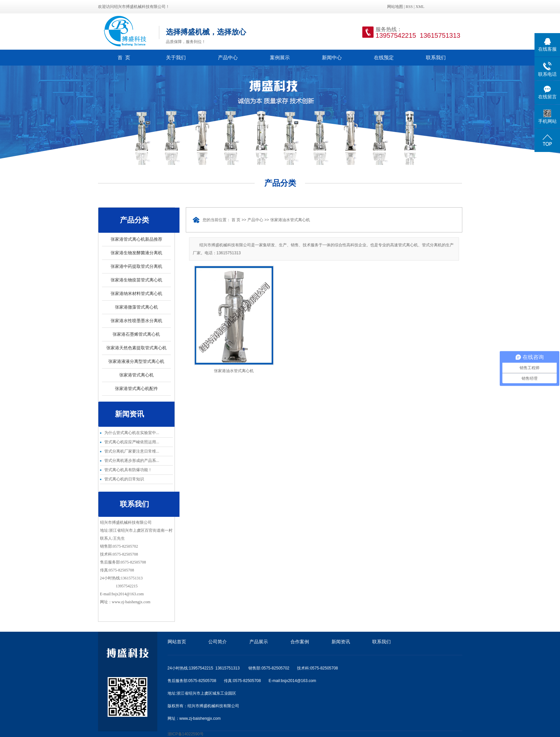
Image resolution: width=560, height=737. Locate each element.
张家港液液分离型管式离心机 (136, 361)
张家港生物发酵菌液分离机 (136, 253)
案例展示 (280, 57)
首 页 (124, 57)
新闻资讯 (341, 642)
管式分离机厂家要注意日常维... (132, 451)
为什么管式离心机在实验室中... (132, 433)
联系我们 (436, 57)
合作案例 (300, 642)
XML (420, 7)
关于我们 (176, 57)
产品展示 (259, 642)
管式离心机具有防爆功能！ (128, 470)
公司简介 (218, 642)
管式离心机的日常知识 (124, 479)
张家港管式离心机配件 (136, 389)
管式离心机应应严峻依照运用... (132, 442)
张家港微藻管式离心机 (136, 307)
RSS (409, 7)
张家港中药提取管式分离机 (136, 266)
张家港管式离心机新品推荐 (136, 239)
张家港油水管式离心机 (290, 220)
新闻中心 (332, 57)
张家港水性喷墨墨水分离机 (136, 321)
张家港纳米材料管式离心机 (136, 294)
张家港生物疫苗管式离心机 (136, 280)
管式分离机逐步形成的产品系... (132, 461)
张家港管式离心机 (136, 375)
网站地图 (395, 7)
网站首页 (177, 642)
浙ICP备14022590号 (186, 734)
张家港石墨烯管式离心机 (136, 334)
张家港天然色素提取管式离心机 (136, 348)
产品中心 (228, 57)
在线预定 (384, 57)
